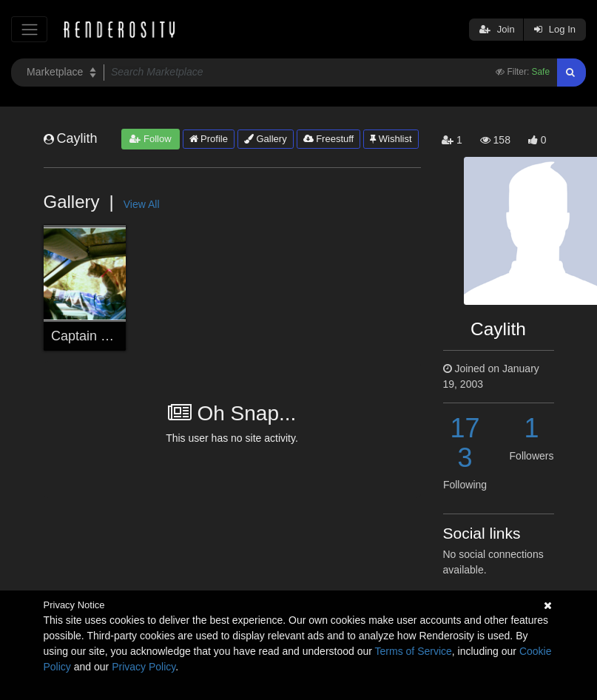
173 (465, 443)
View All (142, 204)
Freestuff (329, 139)
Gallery (266, 139)
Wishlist (391, 139)
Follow (150, 139)
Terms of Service (414, 651)
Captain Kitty (89, 336)
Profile (209, 139)
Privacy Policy (144, 667)
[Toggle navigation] (29, 29)
